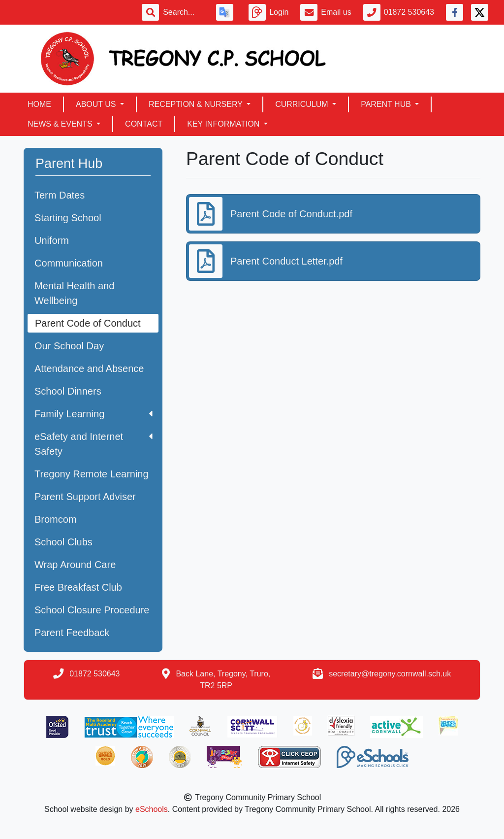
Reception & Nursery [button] (197, 104)
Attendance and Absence (89, 369)
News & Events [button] (61, 124)
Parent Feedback (72, 633)
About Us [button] (97, 104)
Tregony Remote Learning (92, 474)
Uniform (52, 240)
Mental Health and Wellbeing (74, 293)
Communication (69, 263)
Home (39, 104)
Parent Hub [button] (387, 104)
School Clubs (63, 542)
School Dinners (68, 391)
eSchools (152, 809)
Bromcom (56, 519)
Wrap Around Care (75, 565)
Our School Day (69, 346)
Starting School (68, 218)
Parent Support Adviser (85, 497)
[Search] (184, 12)
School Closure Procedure (92, 610)
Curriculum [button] (303, 104)
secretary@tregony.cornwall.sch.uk (390, 674)
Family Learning (94, 414)
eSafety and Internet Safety (94, 444)
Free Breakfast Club (78, 587)
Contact (144, 124)
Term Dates (60, 195)
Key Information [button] (224, 124)
